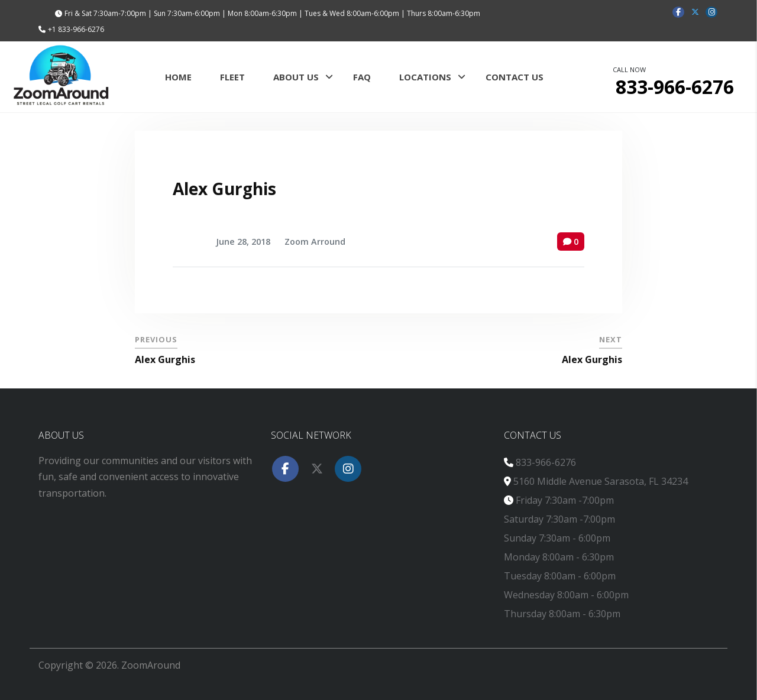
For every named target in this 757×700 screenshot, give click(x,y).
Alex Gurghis (224, 189)
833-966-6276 (546, 462)
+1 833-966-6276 (76, 29)
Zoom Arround (315, 242)
